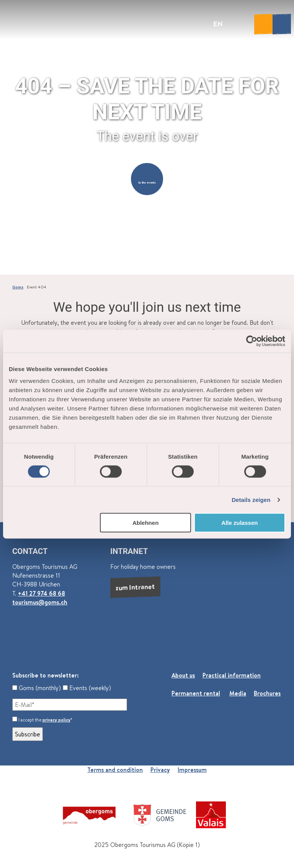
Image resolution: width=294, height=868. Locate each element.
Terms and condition (115, 770)
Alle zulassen (239, 523)
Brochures (267, 693)
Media (238, 693)
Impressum (192, 770)
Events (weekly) (87, 688)
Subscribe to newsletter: (46, 675)
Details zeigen (251, 499)
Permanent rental (196, 693)
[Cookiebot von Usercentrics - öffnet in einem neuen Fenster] (252, 341)
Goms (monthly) (37, 688)
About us (183, 675)
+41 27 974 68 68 (42, 593)
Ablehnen (145, 523)
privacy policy (56, 720)
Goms (18, 287)
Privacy (160, 770)
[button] (147, 179)
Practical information (232, 675)
